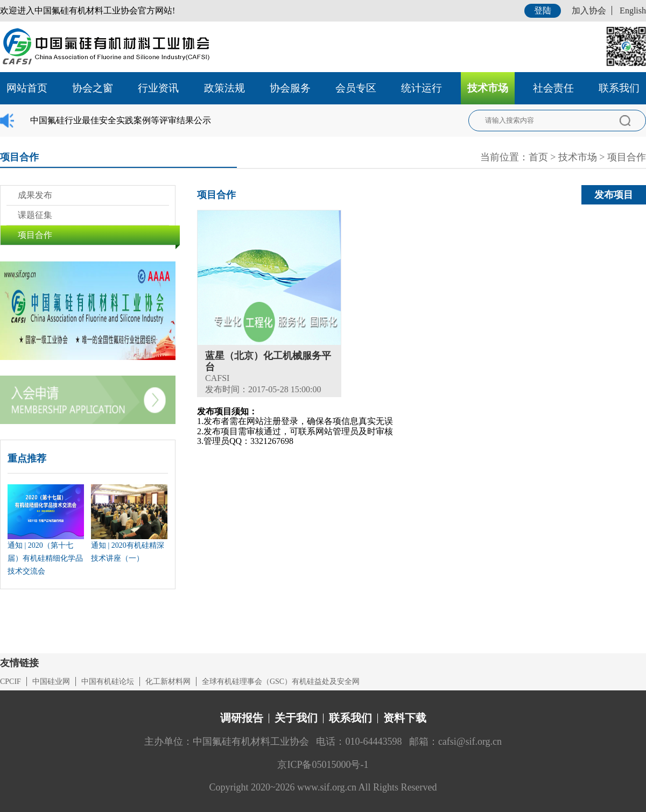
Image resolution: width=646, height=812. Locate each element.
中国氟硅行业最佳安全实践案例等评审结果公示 (121, 120)
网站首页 (27, 88)
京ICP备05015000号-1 (323, 765)
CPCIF (10, 682)
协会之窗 (93, 88)
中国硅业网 (51, 682)
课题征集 (35, 215)
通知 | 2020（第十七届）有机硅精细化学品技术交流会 (45, 558)
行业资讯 (158, 88)
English (633, 10)
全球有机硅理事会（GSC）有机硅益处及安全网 (281, 682)
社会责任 (553, 88)
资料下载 (405, 718)
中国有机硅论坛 (108, 682)
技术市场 (488, 88)
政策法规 (224, 88)
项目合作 (627, 157)
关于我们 (296, 718)
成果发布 (35, 195)
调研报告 (242, 718)
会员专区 (356, 88)
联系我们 (619, 88)
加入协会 (589, 10)
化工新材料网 (168, 682)
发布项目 (614, 195)
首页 (538, 157)
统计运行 (422, 88)
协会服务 (290, 88)
